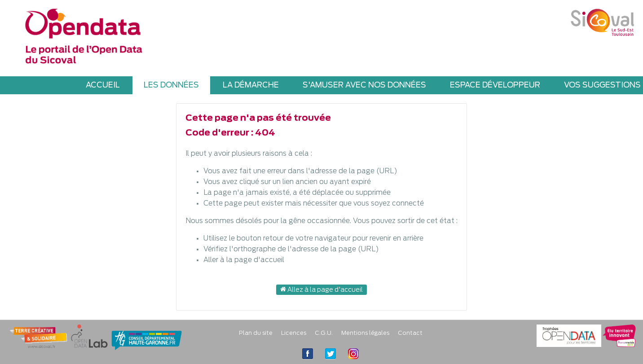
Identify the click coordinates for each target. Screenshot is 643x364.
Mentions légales (365, 333)
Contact (410, 333)
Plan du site (256, 333)
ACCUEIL (103, 85)
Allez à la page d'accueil (321, 289)
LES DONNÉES (171, 85)
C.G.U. (324, 333)
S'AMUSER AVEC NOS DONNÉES (364, 85)
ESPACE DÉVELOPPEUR (495, 85)
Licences (294, 333)
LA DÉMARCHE (251, 85)
